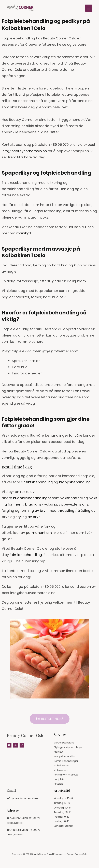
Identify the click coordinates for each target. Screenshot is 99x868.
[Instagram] (16, 745)
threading (66, 511)
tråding (84, 511)
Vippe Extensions (64, 743)
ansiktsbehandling (37, 482)
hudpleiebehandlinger (32, 498)
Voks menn (61, 770)
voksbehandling (74, 498)
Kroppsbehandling (65, 756)
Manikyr (58, 752)
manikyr (23, 233)
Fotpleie (59, 784)
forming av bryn (34, 511)
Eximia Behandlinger (66, 761)
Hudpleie (59, 779)
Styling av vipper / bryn (68, 747)
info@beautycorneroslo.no (24, 151)
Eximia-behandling (26, 555)
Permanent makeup (66, 775)
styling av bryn (28, 517)
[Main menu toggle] (89, 8)
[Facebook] (9, 745)
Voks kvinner (61, 766)
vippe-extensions (74, 504)
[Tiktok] (22, 745)
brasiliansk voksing (41, 504)
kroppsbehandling (75, 482)
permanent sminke (42, 533)
